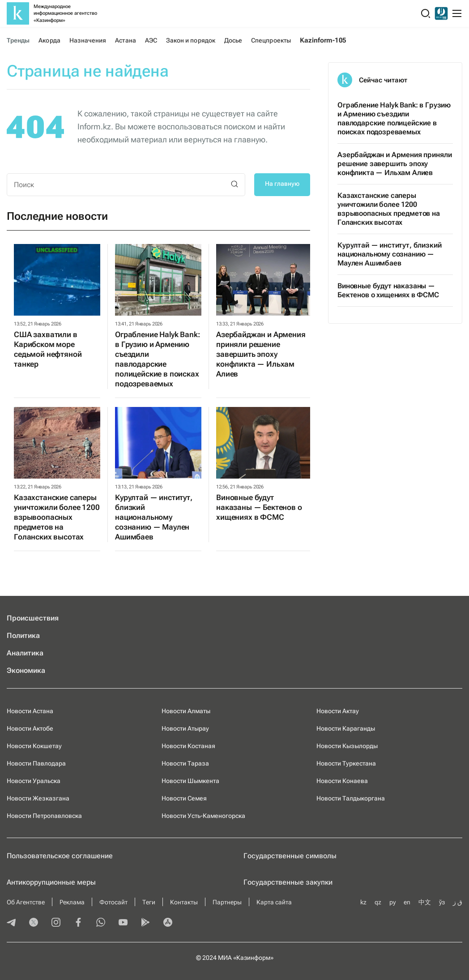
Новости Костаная (188, 746)
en (407, 902)
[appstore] (168, 923)
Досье (233, 40)
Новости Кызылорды (347, 746)
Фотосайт (113, 902)
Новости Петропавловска (44, 816)
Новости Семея (184, 798)
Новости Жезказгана (38, 798)
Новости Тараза (185, 763)
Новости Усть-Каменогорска (203, 816)
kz (363, 902)
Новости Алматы (186, 711)
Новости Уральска (34, 781)
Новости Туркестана (346, 763)
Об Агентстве (26, 902)
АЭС (151, 40)
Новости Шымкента (190, 781)
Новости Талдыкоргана (351, 798)
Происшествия (33, 618)
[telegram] (11, 923)
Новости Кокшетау (34, 746)
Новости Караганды (346, 728)
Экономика (26, 670)
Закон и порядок (191, 40)
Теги (149, 902)
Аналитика (25, 653)
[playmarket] (145, 923)
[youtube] (123, 923)
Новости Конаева (342, 781)
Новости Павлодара (36, 763)
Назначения (88, 40)
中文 (425, 902)
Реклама (72, 902)
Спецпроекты (271, 40)
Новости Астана (30, 711)
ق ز (458, 902)
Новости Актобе (30, 728)
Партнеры (227, 902)
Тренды (18, 40)
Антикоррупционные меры (51, 882)
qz (378, 902)
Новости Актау (338, 711)
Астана (125, 40)
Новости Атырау (185, 728)
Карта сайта (274, 902)
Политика (23, 636)
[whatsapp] (101, 923)
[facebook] (78, 923)
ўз (442, 902)
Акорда (49, 40)
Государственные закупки (288, 882)
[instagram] (56, 923)
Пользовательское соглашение (60, 856)
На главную (282, 184)
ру (392, 902)
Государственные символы (290, 856)
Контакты (184, 902)
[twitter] (34, 923)
